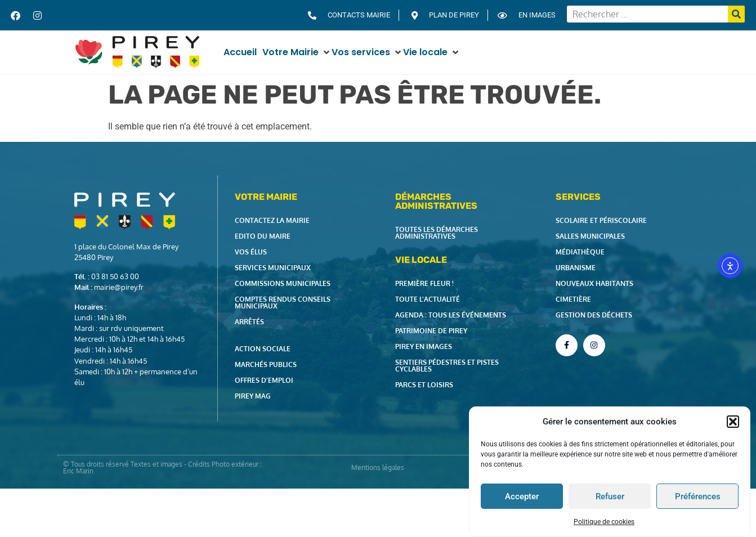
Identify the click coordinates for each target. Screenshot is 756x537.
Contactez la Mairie (272, 220)
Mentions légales (378, 467)
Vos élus (251, 252)
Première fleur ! (424, 283)
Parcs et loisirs (424, 385)
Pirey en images (424, 346)
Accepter (522, 496)
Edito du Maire (263, 236)
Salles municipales (590, 236)
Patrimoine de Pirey (431, 331)
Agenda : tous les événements (451, 315)
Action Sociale (263, 349)
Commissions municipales (283, 283)
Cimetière (573, 299)
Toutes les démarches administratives (437, 233)
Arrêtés (249, 322)
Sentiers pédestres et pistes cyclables (447, 366)
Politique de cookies (604, 522)
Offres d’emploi (264, 380)
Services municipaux (273, 268)
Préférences (698, 496)
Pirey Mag (253, 396)
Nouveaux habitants (594, 283)
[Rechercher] (736, 14)
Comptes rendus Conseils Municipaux (283, 303)
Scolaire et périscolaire (601, 220)
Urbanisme (576, 268)
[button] (733, 422)
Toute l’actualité (428, 299)
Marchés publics (266, 364)
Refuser (610, 496)
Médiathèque (580, 252)
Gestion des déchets (594, 315)
